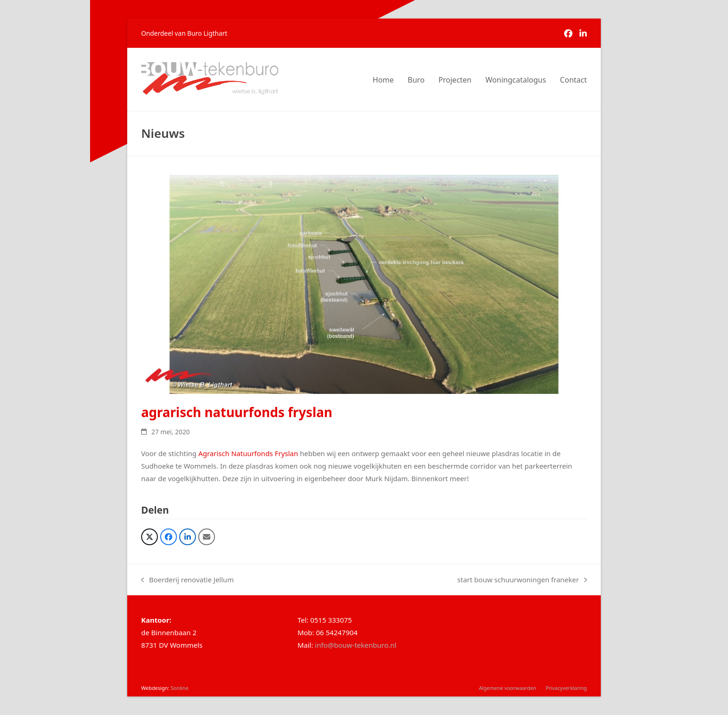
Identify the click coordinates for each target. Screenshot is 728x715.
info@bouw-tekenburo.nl (355, 645)
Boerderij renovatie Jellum (187, 580)
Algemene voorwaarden (507, 688)
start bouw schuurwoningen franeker (522, 580)
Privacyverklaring (566, 688)
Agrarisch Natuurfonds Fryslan (247, 453)
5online (179, 688)
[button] (149, 537)
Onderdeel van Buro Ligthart (184, 33)
